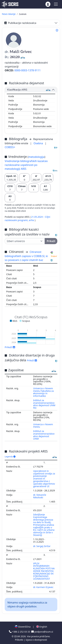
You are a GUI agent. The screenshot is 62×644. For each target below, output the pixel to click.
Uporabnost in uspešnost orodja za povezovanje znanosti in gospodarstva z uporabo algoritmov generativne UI (44, 479)
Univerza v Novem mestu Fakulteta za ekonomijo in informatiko (43, 392)
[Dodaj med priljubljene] (57, 30)
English (42, 627)
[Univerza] (25, 241)
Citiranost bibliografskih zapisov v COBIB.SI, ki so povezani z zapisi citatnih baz (26, 256)
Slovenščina (23, 627)
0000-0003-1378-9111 (28, 70)
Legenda (10, 457)
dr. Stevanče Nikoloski (40, 496)
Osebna (39, 143)
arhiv (32, 220)
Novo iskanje (9, 14)
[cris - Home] (10, 4)
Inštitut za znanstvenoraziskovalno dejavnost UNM (44, 435)
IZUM (17, 636)
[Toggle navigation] (56, 4)
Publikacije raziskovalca (20, 23)
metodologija (36, 157)
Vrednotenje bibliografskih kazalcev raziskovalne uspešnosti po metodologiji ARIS (26, 165)
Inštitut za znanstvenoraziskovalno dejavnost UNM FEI (44, 404)
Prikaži (10, 347)
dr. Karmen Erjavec (44, 587)
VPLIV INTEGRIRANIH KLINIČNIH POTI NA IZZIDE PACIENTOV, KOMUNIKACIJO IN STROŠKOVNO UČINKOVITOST (44, 571)
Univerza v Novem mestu (43, 426)
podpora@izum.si (42, 632)
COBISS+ (10, 147)
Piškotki (20, 640)
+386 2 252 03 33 (20, 632)
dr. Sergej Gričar (42, 546)
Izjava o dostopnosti (36, 640)
